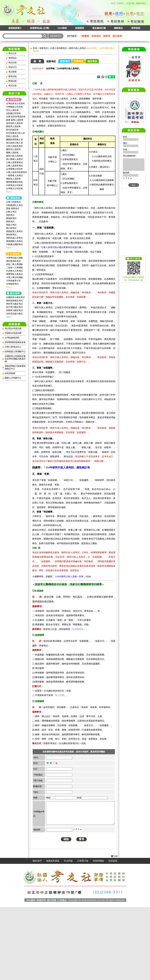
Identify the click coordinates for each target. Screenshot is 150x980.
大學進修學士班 (13, 281)
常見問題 (68, 934)
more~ (9, 192)
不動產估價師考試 (14, 244)
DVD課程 (62, 28)
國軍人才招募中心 (13, 378)
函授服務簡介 (15, 28)
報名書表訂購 (99, 28)
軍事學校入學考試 (14, 274)
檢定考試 (92, 61)
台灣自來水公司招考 (15, 104)
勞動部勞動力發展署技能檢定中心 (15, 367)
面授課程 (80, 28)
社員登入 (121, 3)
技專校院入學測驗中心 (15, 352)
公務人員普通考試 (14, 162)
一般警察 (84, 36)
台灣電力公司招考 (14, 189)
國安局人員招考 (13, 149)
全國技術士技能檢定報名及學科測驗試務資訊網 (15, 359)
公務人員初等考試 (14, 146)
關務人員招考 (12, 153)
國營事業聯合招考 (14, 182)
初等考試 (96, 36)
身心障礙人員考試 (14, 159)
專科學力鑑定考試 (14, 304)
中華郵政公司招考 (14, 107)
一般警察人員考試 (14, 175)
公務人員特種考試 (59, 48)
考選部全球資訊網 (13, 333)
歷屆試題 (12, 81)
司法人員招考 (12, 110)
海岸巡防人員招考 (14, 123)
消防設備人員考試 (14, 238)
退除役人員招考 (13, 179)
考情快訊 (12, 58)
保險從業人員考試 (14, 231)
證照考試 (65, 61)
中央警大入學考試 (14, 271)
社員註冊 (130, 3)
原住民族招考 (12, 130)
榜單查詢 (136, 28)
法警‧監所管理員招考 (16, 117)
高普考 (107, 36)
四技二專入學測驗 (14, 264)
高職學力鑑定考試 (14, 310)
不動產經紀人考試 (14, 205)
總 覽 (37, 61)
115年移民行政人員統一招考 (69, 576)
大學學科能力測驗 (14, 258)
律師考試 (10, 221)
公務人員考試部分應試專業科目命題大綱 (61, 247)
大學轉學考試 (12, 284)
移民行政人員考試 (78, 48)
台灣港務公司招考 (14, 169)
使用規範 (113, 934)
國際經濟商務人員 (14, 139)
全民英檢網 (10, 373)
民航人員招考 (12, 136)
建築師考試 (11, 218)
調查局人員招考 (13, 126)
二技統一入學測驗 (14, 268)
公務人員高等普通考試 (16, 172)
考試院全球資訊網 (13, 329)
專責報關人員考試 (14, 241)
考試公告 (12, 53)
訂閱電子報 (83, 934)
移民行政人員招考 (14, 156)
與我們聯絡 (98, 934)
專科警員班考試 (13, 261)
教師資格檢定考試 (14, 301)
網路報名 (119, 28)
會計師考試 (11, 228)
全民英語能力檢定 (14, 314)
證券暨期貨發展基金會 (15, 342)
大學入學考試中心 (13, 347)
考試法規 (12, 86)
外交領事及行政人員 (15, 133)
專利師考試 (11, 235)
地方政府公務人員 (14, 143)
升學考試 (79, 61)
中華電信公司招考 (14, 185)
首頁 (113, 3)
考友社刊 (12, 67)
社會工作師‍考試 (13, 202)
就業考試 (44, 48)
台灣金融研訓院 (12, 338)
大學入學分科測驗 (14, 277)
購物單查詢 (141, 3)
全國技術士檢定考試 (15, 297)
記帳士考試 (11, 212)
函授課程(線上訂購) (40, 28)
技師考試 (10, 215)
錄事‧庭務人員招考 (15, 120)
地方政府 (117, 36)
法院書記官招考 (13, 113)
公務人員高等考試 (14, 166)
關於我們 (37, 934)
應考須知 (12, 76)
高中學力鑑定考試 (14, 307)
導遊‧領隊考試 (13, 208)
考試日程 (12, 63)
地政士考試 (11, 225)
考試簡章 (12, 72)
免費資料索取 (53, 934)
